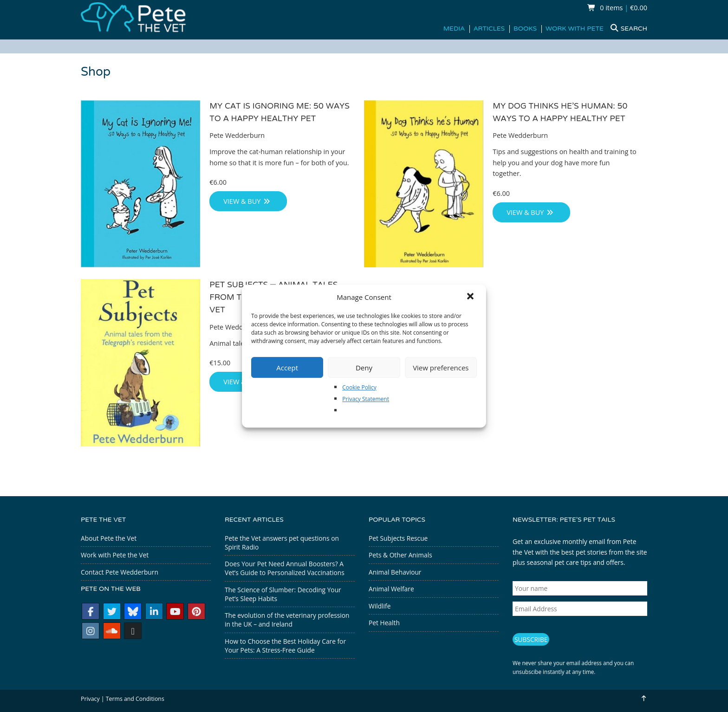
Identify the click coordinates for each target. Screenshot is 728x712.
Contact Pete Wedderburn (120, 572)
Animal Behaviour (395, 572)
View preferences (441, 368)
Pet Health (384, 623)
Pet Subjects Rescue (398, 538)
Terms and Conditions (135, 698)
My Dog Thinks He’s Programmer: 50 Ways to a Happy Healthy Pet (560, 113)
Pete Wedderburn (237, 136)
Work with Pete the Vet (115, 555)
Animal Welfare (391, 589)
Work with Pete (575, 29)
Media (454, 29)
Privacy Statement (366, 399)
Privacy (90, 698)
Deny (364, 368)
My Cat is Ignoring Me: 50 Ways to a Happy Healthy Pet (280, 113)
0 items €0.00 (617, 8)
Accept (287, 368)
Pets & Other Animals (400, 555)
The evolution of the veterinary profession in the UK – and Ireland (287, 620)
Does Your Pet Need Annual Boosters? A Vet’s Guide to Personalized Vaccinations (285, 568)
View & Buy (247, 202)
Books (525, 29)
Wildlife (380, 606)
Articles (489, 29)
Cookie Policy (359, 387)
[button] (471, 297)
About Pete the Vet (109, 538)
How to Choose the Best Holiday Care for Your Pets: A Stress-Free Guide (285, 646)
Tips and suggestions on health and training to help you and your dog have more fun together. (565, 163)
